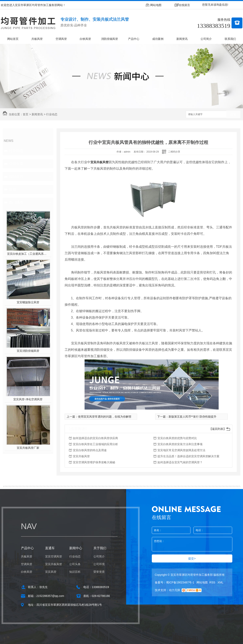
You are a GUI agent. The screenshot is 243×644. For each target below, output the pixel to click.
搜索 (233, 115)
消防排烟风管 (110, 39)
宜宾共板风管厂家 (28, 448)
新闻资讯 (182, 39)
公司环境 (99, 564)
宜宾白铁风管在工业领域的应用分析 (95, 444)
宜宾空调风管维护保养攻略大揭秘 (94, 462)
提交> (192, 558)
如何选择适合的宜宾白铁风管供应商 (95, 438)
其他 (12, 189)
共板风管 (37, 39)
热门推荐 (16, 202)
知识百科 (16, 176)
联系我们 (230, 39)
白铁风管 (85, 39)
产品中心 (134, 39)
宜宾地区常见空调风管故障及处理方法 (181, 450)
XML (221, 582)
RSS (213, 582)
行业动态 (52, 114)
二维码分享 (174, 152)
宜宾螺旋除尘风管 (28, 302)
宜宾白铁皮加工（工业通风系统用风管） (28, 254)
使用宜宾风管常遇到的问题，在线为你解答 (105, 417)
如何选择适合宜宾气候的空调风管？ (180, 462)
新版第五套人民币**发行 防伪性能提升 (193, 417)
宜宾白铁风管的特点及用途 (90, 450)
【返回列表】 (218, 429)
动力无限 (175, 590)
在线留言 (184, 5)
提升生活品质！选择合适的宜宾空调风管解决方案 (188, 456)
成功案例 (158, 39)
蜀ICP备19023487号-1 (180, 582)
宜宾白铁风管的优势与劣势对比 (177, 438)
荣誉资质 (99, 572)
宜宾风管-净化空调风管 (28, 399)
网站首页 (13, 39)
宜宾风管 (51, 572)
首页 (26, 114)
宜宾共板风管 (99, 162)
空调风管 (61, 39)
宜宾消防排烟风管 (28, 351)
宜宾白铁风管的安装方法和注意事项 (180, 444)
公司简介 (206, 39)
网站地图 (156, 5)
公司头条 (16, 164)
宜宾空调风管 (54, 556)
